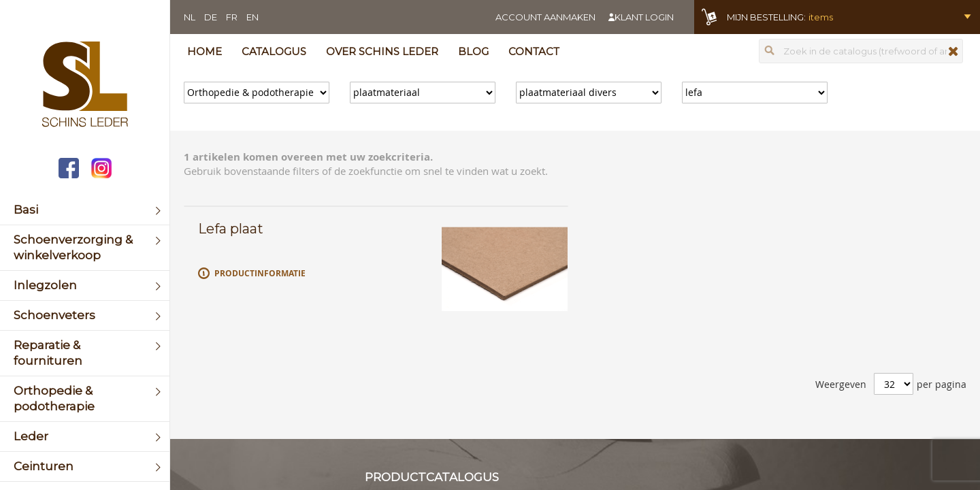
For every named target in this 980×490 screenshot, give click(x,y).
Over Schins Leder (382, 51)
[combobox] (861, 51)
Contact (534, 51)
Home (205, 51)
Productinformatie (260, 273)
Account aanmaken (545, 17)
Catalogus (274, 51)
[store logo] (85, 86)
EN (252, 17)
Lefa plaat (231, 229)
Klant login (644, 17)
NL (190, 17)
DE (211, 17)
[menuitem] (85, 210)
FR (232, 17)
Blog (473, 51)
